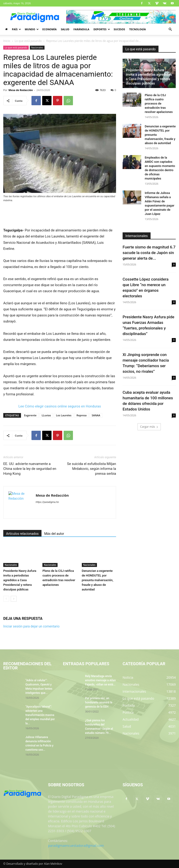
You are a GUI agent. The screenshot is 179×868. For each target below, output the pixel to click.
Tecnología (137, 29)
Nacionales (37, 47)
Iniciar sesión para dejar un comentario (31, 626)
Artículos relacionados (22, 534)
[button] (170, 29)
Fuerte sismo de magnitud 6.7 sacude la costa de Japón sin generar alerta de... (149, 253)
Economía (50, 29)
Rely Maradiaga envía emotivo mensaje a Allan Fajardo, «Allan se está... (100, 680)
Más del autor (54, 534)
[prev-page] (6, 599)
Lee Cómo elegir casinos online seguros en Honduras (60, 406)
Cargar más (149, 427)
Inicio (7, 41)
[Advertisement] (60, 215)
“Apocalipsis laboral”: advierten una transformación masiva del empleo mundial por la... (40, 715)
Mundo (32, 29)
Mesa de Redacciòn (21, 90)
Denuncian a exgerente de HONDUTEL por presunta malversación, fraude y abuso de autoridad (98, 580)
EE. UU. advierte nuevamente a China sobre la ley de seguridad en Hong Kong (30, 469)
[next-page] (14, 599)
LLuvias (46, 415)
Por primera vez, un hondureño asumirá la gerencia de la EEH (99, 702)
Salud (65, 29)
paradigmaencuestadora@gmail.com (76, 846)
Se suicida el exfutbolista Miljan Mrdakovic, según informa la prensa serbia (92, 469)
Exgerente (30, 415)
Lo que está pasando (28, 41)
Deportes (102, 29)
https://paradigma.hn (47, 502)
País (16, 29)
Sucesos (119, 29)
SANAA (96, 415)
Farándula (81, 29)
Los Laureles (64, 415)
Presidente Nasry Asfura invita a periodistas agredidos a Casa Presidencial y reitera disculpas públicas (20, 580)
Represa (81, 415)
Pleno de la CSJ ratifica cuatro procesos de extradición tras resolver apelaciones (159, 103)
